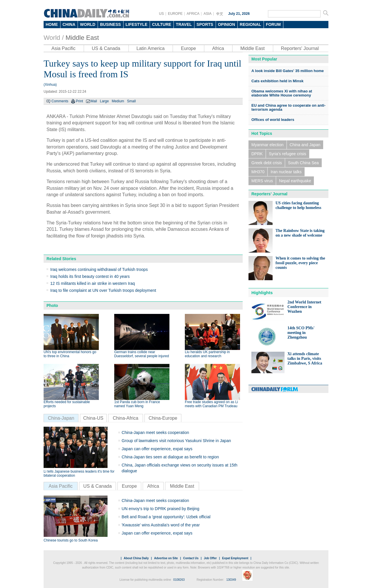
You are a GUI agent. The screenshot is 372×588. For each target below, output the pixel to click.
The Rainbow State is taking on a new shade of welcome (300, 233)
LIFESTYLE (136, 24)
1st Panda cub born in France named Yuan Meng (137, 404)
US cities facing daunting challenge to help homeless (298, 205)
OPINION (227, 24)
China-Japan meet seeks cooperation (155, 432)
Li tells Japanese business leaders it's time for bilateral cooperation (79, 473)
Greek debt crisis (267, 163)
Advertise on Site (166, 558)
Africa (218, 48)
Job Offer (210, 558)
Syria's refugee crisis (288, 154)
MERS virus (262, 181)
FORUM (273, 24)
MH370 (258, 172)
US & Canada (106, 48)
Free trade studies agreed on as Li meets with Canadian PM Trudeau (211, 404)
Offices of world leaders (273, 120)
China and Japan (305, 145)
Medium (118, 101)
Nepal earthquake (295, 181)
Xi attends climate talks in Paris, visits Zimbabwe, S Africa (305, 359)
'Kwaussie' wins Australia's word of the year (161, 525)
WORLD (88, 24)
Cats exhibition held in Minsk (277, 81)
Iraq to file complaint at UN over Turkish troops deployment (103, 290)
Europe (188, 48)
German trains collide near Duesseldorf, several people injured (142, 354)
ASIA (207, 14)
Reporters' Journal (300, 48)
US (161, 14)
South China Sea (303, 163)
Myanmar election (268, 145)
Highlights (262, 293)
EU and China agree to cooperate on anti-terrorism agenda (288, 107)
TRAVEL (184, 24)
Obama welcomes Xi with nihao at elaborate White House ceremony (282, 93)
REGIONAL (251, 24)
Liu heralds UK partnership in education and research (207, 354)
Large (104, 101)
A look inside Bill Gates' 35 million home (288, 71)
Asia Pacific (64, 48)
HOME (52, 24)
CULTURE (162, 24)
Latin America (151, 48)
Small (131, 101)
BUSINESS (110, 24)
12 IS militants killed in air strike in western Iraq (93, 283)
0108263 (179, 580)
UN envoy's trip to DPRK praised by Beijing (161, 509)
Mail (94, 101)
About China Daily (136, 558)
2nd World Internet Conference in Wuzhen (304, 307)
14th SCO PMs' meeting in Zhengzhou (301, 333)
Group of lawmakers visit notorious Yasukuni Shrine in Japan (176, 441)
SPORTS (205, 24)
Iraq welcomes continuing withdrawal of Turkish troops (99, 269)
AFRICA (193, 14)
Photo (52, 305)
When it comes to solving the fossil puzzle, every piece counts (300, 263)
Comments (60, 101)
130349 (231, 580)
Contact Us (191, 558)
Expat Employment (235, 558)
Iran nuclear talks (286, 172)
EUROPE (175, 14)
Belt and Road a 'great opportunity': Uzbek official (166, 517)
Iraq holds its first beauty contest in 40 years (90, 276)
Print (79, 101)
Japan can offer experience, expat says (157, 449)
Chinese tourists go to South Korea (71, 540)
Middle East (82, 38)
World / (54, 38)
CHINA (69, 24)
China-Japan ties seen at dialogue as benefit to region (170, 457)
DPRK (257, 154)
